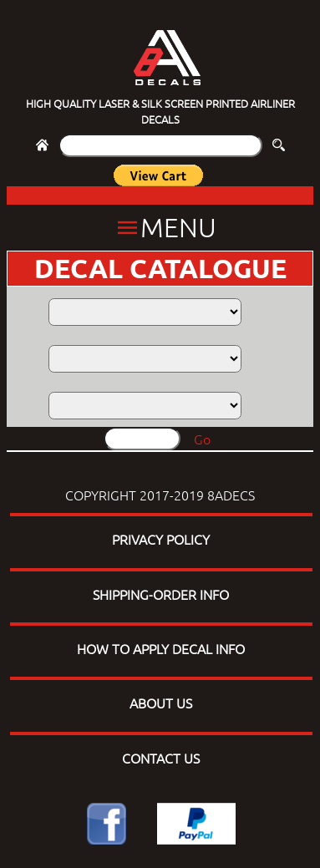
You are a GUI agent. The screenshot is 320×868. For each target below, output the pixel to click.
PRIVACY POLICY (161, 539)
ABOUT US (161, 703)
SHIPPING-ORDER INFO (161, 594)
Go (202, 439)
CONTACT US (161, 758)
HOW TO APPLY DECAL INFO (161, 648)
